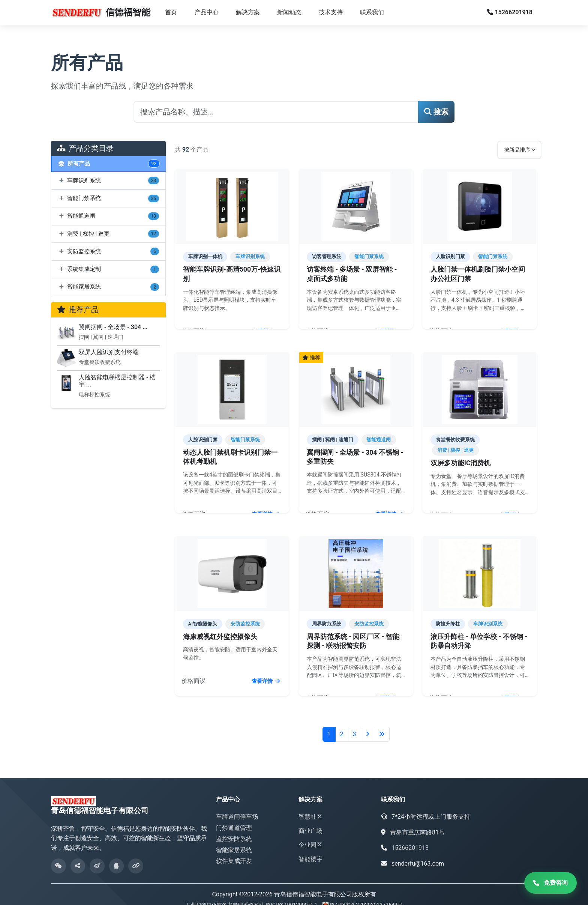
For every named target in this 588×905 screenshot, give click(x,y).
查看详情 (266, 330)
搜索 (436, 112)
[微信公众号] (58, 856)
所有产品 (109, 164)
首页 (171, 12)
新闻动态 (289, 12)
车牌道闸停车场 (237, 807)
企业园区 (310, 835)
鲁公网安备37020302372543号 (366, 895)
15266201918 (510, 12)
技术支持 (331, 12)
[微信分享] (78, 856)
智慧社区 (310, 807)
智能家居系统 (234, 840)
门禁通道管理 (234, 817)
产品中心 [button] (207, 12)
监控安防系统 (234, 829)
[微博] (97, 856)
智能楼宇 (310, 849)
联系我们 (372, 12)
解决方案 (248, 12)
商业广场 (310, 820)
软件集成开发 (234, 851)
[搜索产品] (276, 112)
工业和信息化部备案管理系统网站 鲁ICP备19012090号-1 (252, 895)
